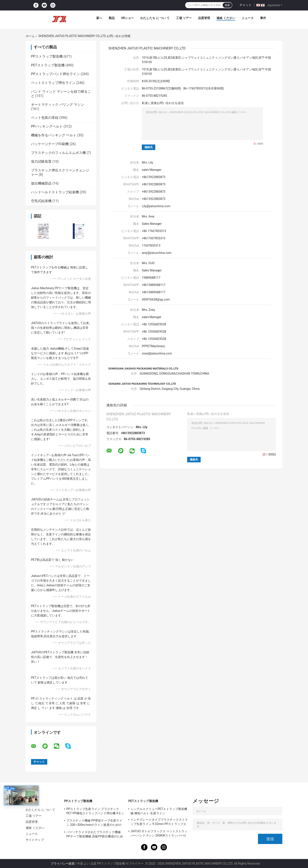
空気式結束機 (41, 201)
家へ (99, 18)
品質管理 (204, 18)
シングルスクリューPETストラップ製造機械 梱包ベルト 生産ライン (159, 811)
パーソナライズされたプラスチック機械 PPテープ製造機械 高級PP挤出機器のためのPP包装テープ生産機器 (95, 835)
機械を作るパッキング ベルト (54, 135)
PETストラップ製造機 (48, 65)
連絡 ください (226, 18)
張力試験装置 (41, 162)
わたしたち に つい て (155, 18)
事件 (263, 18)
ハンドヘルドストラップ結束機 (55, 192)
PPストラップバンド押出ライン (55, 74)
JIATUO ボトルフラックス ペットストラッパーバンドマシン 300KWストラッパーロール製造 (159, 834)
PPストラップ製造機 (47, 56)
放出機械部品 (41, 183)
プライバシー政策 (63, 864)
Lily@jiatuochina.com (156, 206)
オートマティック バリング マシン (58, 105)
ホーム (30, 36)
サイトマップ (35, 840)
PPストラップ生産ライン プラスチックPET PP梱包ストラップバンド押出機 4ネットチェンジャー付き (95, 812)
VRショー (127, 18)
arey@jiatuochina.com (157, 253)
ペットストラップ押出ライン (53, 83)
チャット (246, 5)
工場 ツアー (184, 18)
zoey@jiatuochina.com (157, 353)
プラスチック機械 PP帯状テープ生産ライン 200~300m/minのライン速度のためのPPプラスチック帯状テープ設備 (94, 823)
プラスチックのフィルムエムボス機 (58, 153)
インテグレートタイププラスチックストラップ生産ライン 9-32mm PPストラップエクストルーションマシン (159, 822)
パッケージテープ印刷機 (50, 144)
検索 (227, 5)
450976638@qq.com (156, 299)
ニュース (248, 18)
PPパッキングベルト (47, 126)
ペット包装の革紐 (45, 118)
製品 (112, 18)
